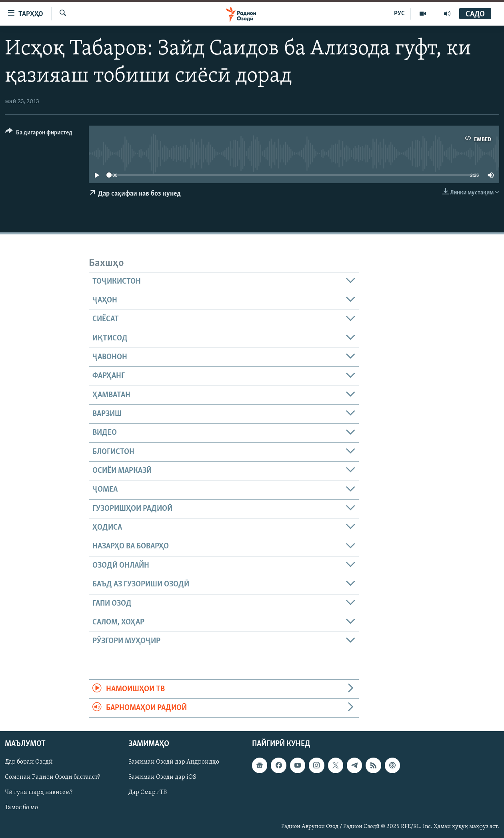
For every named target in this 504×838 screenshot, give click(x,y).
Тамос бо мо (21, 808)
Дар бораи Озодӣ (29, 762)
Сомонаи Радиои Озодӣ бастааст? (52, 778)
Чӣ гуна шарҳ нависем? (39, 793)
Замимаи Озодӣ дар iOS (162, 778)
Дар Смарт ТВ (148, 793)
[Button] (39, 134)
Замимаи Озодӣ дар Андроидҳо (174, 762)
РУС (399, 14)
